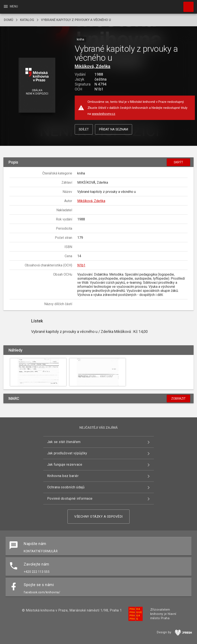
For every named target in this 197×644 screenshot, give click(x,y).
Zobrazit (178, 399)
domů (9, 20)
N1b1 (81, 265)
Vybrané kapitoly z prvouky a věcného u (76, 20)
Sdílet (84, 129)
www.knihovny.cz (104, 114)
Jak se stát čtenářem (64, 442)
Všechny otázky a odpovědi (98, 517)
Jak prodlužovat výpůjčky (67, 453)
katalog (27, 20)
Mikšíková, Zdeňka (93, 66)
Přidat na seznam (114, 129)
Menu (11, 6)
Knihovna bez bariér (63, 476)
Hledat (187, 5)
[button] (37, 85)
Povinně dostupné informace (70, 499)
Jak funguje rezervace (65, 465)
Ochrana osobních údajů (66, 487)
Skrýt (178, 162)
